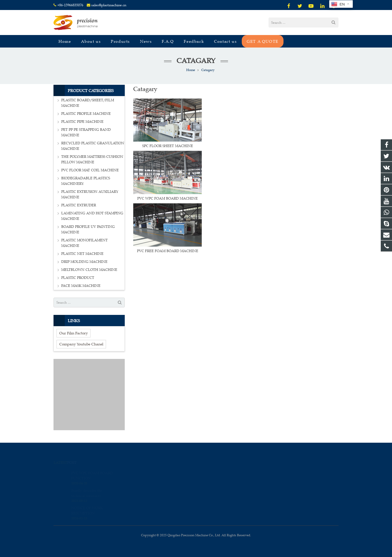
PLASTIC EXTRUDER (79, 205)
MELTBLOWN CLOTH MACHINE (89, 270)
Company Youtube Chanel (81, 344)
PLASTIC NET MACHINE (82, 254)
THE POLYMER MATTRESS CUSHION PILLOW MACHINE (92, 159)
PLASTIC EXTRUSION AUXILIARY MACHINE (90, 194)
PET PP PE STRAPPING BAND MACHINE (86, 132)
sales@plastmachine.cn (109, 5)
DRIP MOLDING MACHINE (84, 262)
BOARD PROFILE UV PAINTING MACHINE (88, 229)
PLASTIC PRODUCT (78, 278)
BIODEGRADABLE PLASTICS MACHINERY (86, 181)
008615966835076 (218, 472)
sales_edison (214, 494)
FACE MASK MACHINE (81, 286)
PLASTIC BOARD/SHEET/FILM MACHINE (88, 103)
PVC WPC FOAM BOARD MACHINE (167, 198)
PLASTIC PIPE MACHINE (82, 122)
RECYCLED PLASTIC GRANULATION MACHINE (93, 146)
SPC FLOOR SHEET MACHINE (168, 146)
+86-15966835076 (70, 5)
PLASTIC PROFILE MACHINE (86, 114)
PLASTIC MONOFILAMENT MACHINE (84, 243)
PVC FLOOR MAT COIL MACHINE (90, 170)
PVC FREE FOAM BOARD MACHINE (168, 251)
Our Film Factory (73, 333)
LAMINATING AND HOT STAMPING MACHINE (92, 216)
